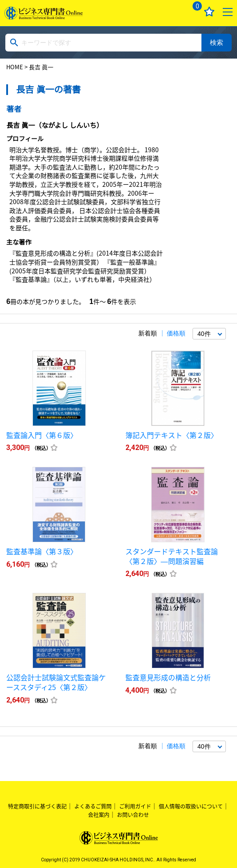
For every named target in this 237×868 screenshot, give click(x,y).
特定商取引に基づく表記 (37, 806)
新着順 (148, 333)
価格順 (176, 333)
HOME (15, 67)
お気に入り (209, 12)
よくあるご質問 (93, 806)
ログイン (173, 12)
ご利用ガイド (135, 806)
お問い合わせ (133, 815)
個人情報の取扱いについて (191, 806)
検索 (217, 42)
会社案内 (99, 815)
